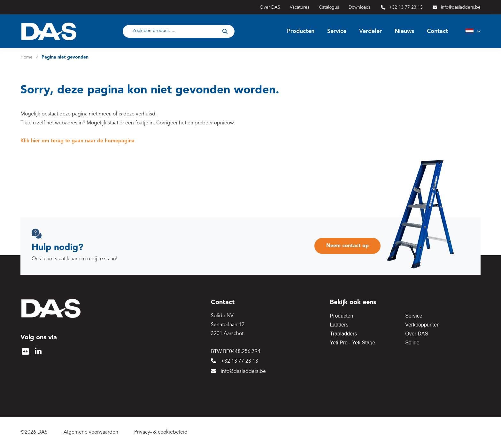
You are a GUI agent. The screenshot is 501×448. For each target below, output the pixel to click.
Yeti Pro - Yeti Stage (352, 343)
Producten (341, 316)
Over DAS (417, 334)
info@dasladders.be (238, 371)
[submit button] (225, 31)
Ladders (339, 325)
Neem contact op (347, 246)
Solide (412, 343)
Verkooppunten (422, 325)
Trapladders (343, 334)
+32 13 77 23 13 (235, 361)
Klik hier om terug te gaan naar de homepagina (77, 141)
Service (414, 316)
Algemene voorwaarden (91, 432)
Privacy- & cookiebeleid (161, 432)
